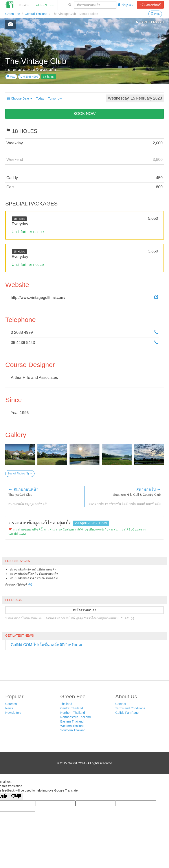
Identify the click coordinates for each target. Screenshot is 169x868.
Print (155, 14)
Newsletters (13, 713)
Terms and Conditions (130, 708)
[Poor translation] (16, 796)
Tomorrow (55, 98)
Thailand (66, 704)
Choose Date (20, 98)
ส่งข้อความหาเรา (84, 610)
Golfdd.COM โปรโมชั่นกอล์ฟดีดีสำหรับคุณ (46, 645)
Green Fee (45, 5)
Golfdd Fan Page (127, 713)
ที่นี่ (30, 585)
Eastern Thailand (72, 721)
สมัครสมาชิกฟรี (150, 5)
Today (40, 98)
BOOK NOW (84, 114)
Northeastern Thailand (75, 717)
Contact (121, 704)
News (24, 5)
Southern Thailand (73, 730)
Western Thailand (72, 726)
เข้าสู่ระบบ (126, 5)
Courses (11, 704)
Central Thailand (36, 14)
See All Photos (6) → (20, 474)
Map (11, 77)
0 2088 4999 (29, 77)
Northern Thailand (73, 713)
